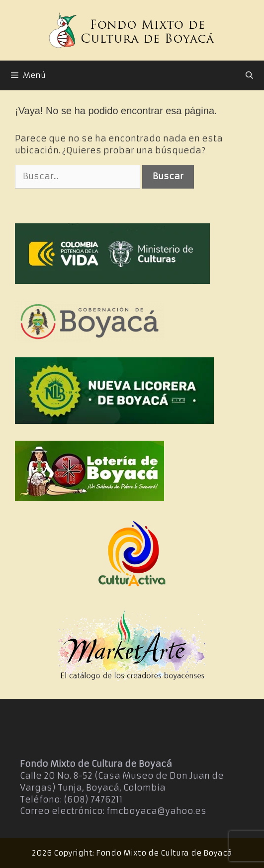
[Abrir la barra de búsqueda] (249, 75)
